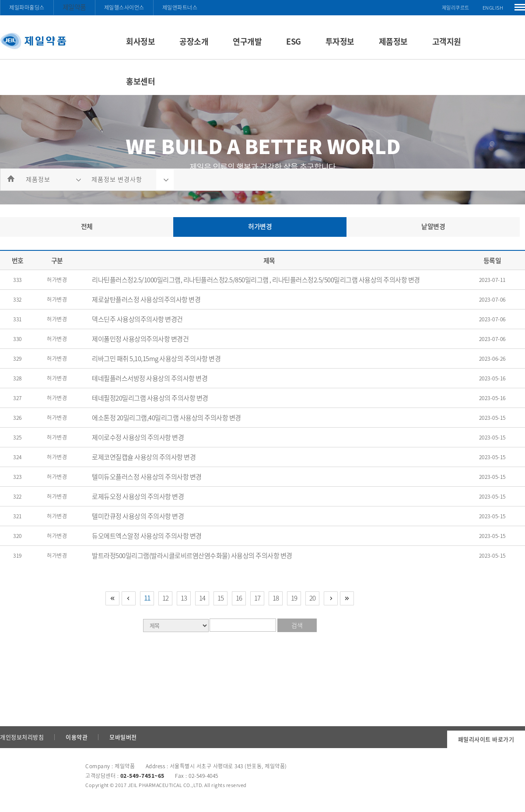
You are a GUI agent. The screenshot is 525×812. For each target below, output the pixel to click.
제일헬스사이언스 (124, 7)
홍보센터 (140, 81)
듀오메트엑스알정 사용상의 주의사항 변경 (147, 536)
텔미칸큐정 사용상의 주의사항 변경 (138, 516)
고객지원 (447, 41)
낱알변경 (433, 226)
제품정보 (393, 41)
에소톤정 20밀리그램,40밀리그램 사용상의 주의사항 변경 (166, 418)
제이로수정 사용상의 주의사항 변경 (138, 437)
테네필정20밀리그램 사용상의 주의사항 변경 (150, 398)
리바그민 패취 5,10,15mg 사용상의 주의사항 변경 (156, 359)
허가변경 (260, 226)
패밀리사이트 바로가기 (486, 739)
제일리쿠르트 (456, 8)
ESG (294, 41)
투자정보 (340, 41)
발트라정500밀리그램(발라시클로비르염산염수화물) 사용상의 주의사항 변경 (192, 555)
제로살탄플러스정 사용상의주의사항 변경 (146, 299)
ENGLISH (493, 8)
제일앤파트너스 (180, 7)
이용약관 (77, 737)
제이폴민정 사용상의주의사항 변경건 (140, 339)
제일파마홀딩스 (27, 7)
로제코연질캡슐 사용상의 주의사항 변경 (144, 457)
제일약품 (74, 7)
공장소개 (194, 41)
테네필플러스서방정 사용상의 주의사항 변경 (150, 378)
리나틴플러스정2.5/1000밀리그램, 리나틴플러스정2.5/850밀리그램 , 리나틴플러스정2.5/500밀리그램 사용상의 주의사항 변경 (256, 280)
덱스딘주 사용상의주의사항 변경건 (137, 319)
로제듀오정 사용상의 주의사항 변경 (138, 496)
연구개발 (247, 41)
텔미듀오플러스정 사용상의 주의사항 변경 (147, 477)
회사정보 (140, 41)
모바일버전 (123, 737)
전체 (87, 226)
